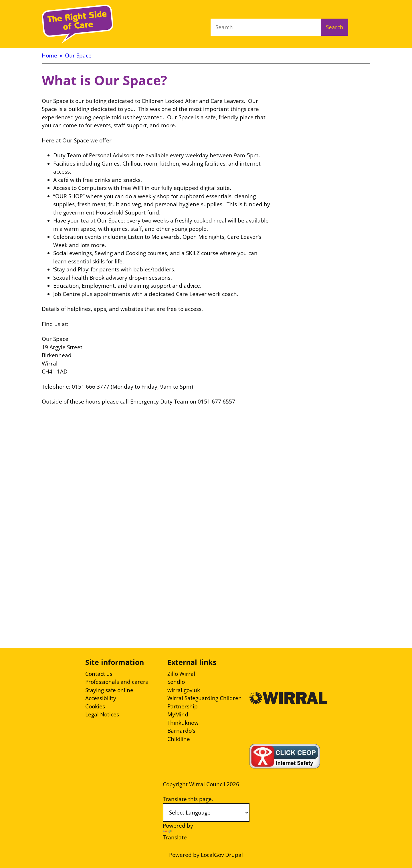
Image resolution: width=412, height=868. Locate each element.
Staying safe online (109, 690)
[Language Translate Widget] (206, 813)
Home (49, 55)
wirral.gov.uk (184, 690)
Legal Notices (102, 714)
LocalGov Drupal (222, 855)
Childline (179, 739)
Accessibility (101, 698)
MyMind (178, 714)
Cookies (95, 706)
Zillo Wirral (181, 674)
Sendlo (176, 682)
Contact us (99, 674)
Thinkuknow (183, 723)
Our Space (78, 55)
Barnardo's (181, 731)
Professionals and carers (117, 682)
